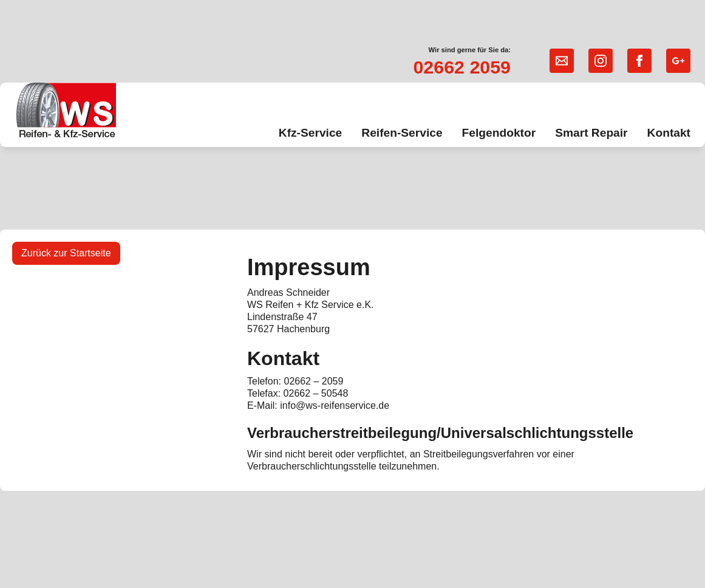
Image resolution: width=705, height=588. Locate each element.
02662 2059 (462, 67)
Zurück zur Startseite (66, 253)
